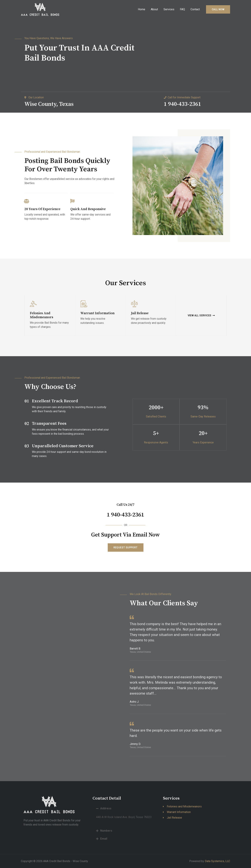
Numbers (106, 831)
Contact (195, 9)
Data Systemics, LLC (217, 861)
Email (104, 839)
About (154, 9)
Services (169, 9)
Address (106, 808)
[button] (201, 315)
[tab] (125, 808)
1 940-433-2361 (125, 514)
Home (142, 9)
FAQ (182, 9)
